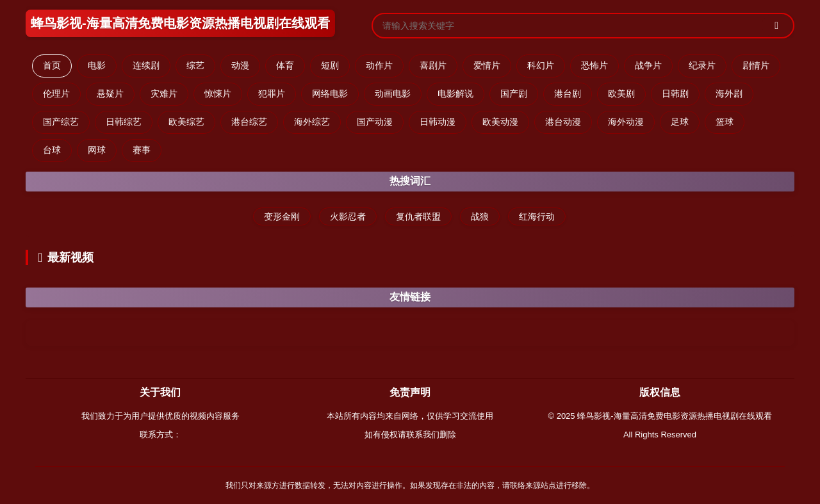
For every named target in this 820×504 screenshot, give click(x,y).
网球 (97, 150)
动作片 (379, 65)
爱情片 (487, 65)
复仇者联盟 (418, 216)
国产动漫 (375, 122)
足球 (680, 122)
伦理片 (56, 93)
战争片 (648, 65)
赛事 (142, 150)
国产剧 (514, 93)
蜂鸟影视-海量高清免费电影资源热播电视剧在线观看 (180, 23)
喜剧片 (433, 65)
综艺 (195, 65)
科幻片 (541, 65)
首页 (52, 65)
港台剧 (568, 93)
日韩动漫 (438, 122)
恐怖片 (594, 65)
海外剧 (729, 93)
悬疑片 (110, 93)
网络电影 (330, 93)
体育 (285, 65)
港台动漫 (563, 122)
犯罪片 (272, 93)
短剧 (330, 65)
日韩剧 (675, 93)
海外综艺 (312, 122)
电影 (97, 65)
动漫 (240, 65)
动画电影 (393, 93)
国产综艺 (61, 122)
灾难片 (164, 93)
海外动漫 (626, 122)
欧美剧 (621, 93)
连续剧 (146, 65)
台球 (52, 150)
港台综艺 (249, 122)
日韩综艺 (124, 122)
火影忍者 (348, 216)
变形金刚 (282, 216)
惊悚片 (218, 93)
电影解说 (455, 93)
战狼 (480, 216)
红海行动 (537, 216)
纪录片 (702, 65)
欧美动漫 (500, 122)
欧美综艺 (186, 122)
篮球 (725, 122)
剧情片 (756, 65)
